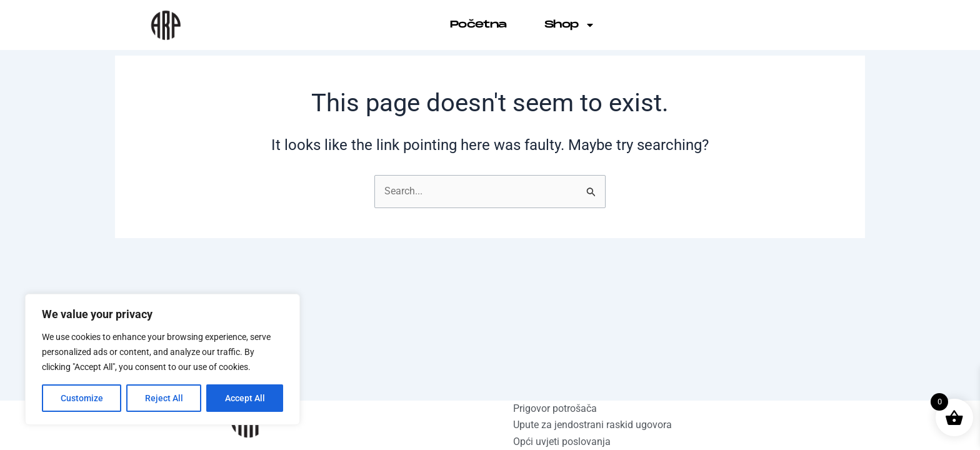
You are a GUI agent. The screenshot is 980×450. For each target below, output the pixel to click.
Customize (82, 398)
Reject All (164, 398)
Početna (478, 25)
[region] (162, 359)
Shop (570, 25)
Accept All (245, 398)
